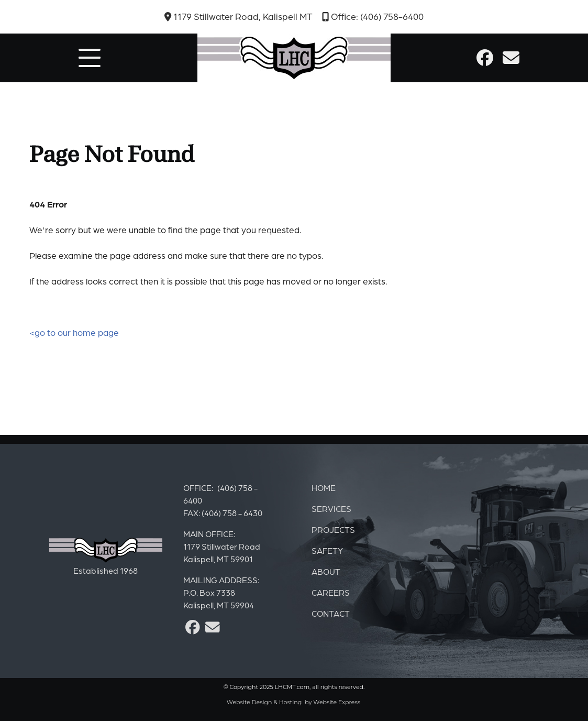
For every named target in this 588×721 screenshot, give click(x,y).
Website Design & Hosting (264, 702)
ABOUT (326, 572)
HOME (324, 488)
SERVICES (331, 509)
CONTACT (331, 614)
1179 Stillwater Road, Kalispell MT (238, 17)
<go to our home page (74, 332)
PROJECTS (333, 530)
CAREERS (331, 593)
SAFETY (327, 551)
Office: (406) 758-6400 (373, 17)
